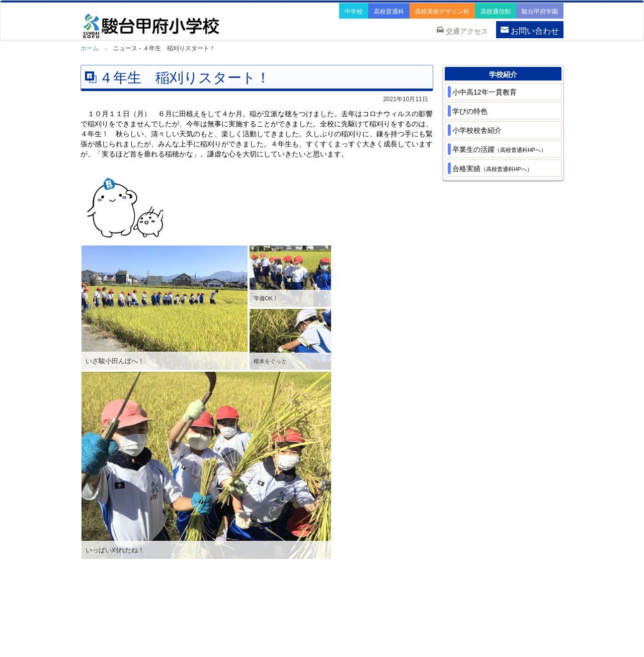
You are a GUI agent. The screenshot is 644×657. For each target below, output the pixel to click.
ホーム (90, 48)
